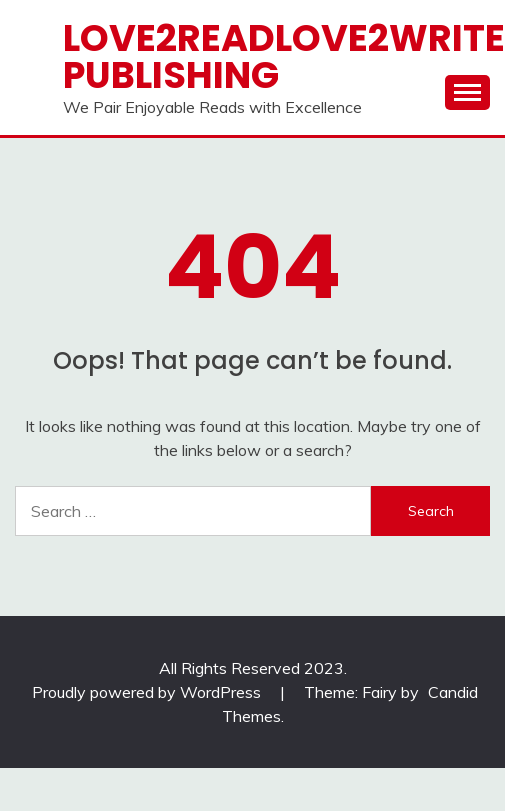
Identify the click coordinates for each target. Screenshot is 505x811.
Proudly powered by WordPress (148, 692)
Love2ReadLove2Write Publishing (284, 56)
